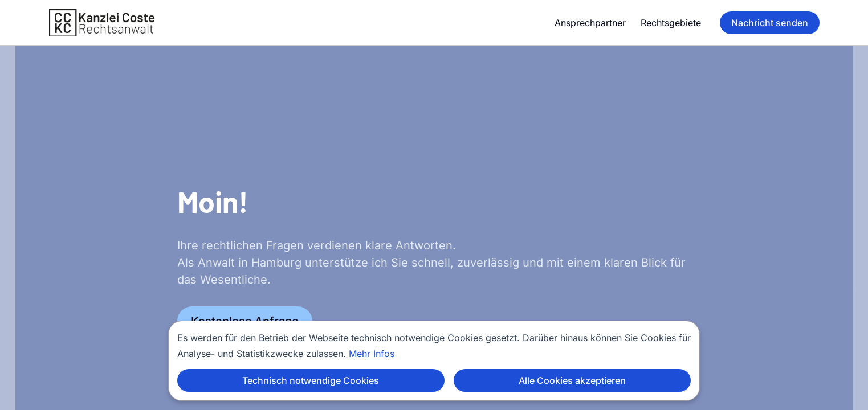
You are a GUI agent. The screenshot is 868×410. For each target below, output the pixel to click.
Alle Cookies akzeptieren (572, 380)
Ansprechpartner (590, 23)
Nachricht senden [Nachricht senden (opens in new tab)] (770, 23)
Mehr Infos (372, 354)
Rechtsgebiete (671, 23)
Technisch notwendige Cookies (311, 380)
